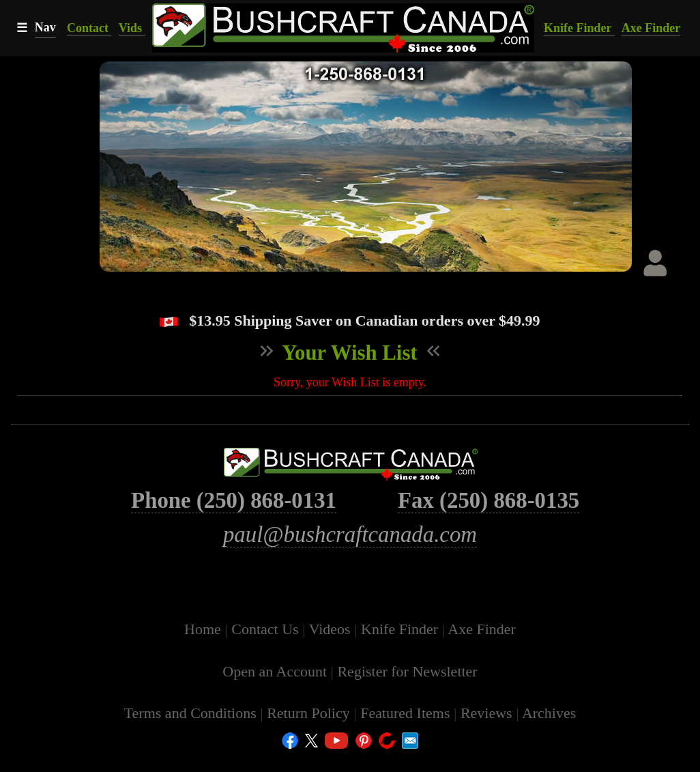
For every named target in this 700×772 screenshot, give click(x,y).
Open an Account (275, 688)
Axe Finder (651, 28)
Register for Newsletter (407, 688)
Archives (549, 729)
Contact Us (267, 645)
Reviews (488, 729)
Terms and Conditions (192, 729)
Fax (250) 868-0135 (488, 517)
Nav (45, 27)
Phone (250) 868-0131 (234, 517)
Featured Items (407, 729)
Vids (132, 28)
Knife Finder (579, 28)
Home (204, 645)
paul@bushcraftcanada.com (350, 551)
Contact (89, 28)
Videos (332, 645)
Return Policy (310, 729)
